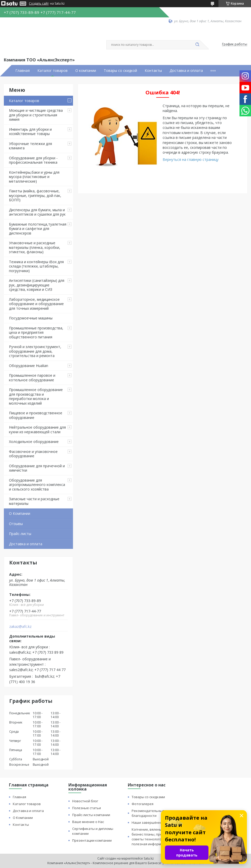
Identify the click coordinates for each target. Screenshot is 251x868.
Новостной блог (85, 801)
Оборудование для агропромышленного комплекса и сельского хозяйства (37, 485)
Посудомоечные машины (31, 318)
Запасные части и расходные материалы (34, 501)
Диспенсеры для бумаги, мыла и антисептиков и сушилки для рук (37, 212)
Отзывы (16, 524)
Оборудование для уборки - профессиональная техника (33, 160)
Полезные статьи (87, 808)
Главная (23, 71)
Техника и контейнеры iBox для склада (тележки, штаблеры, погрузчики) (36, 266)
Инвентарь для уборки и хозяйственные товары (30, 132)
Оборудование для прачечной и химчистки (37, 468)
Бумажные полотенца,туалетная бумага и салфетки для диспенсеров (38, 229)
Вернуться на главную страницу (191, 159)
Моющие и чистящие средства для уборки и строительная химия (36, 115)
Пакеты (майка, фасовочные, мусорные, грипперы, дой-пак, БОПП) (35, 195)
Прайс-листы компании (91, 815)
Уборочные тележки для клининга (30, 146)
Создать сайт (39, 4)
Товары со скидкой (120, 71)
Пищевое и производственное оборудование (36, 415)
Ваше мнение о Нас (88, 822)
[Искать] (197, 45)
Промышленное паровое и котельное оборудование (32, 378)
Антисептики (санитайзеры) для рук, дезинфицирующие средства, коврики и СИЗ (37, 285)
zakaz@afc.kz (20, 627)
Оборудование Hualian (29, 366)
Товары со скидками (148, 797)
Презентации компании (92, 840)
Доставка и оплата (186, 71)
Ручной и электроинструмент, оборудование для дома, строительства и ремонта (35, 351)
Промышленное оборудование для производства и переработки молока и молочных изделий (36, 396)
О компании (86, 71)
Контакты (153, 71)
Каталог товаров (53, 71)
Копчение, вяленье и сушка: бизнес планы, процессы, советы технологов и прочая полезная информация (155, 837)
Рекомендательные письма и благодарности (156, 813)
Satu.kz (149, 858)
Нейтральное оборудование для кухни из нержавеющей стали (37, 430)
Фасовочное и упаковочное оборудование (33, 454)
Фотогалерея (143, 804)
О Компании (20, 513)
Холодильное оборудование (34, 442)
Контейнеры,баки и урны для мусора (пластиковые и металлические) (34, 177)
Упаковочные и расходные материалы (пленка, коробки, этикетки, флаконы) (35, 247)
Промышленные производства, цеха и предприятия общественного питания (36, 332)
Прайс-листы (20, 534)
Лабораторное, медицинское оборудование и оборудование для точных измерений (36, 304)
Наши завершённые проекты (156, 822)
